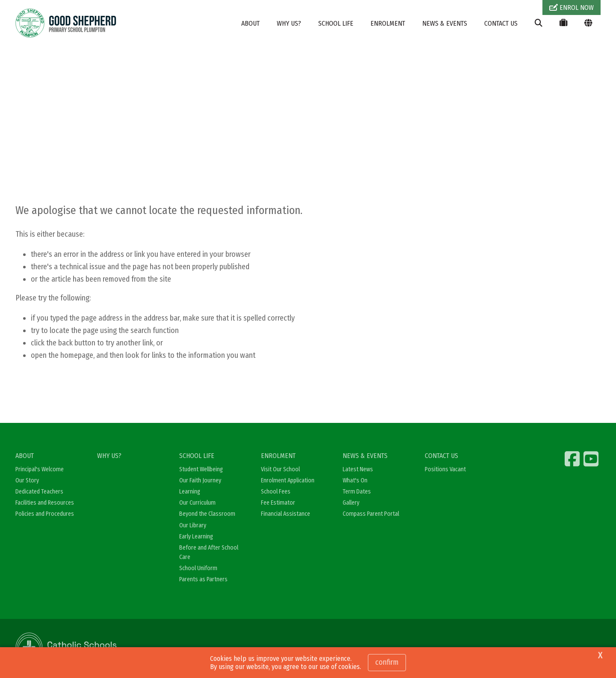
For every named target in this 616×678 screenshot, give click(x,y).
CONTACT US (501, 23)
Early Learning (196, 537)
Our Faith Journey (200, 480)
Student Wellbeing (201, 469)
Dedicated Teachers (39, 492)
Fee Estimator (278, 503)
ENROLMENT (388, 23)
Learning (190, 492)
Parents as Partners (203, 579)
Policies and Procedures (45, 514)
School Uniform (198, 568)
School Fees (276, 492)
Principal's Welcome (40, 469)
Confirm (387, 662)
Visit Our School (280, 469)
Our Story (27, 480)
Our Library (193, 525)
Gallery (351, 503)
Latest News (358, 469)
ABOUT (250, 23)
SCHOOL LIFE (336, 23)
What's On (355, 480)
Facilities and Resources (45, 503)
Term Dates (357, 492)
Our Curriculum (197, 503)
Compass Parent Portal (371, 514)
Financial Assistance (286, 514)
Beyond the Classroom (207, 514)
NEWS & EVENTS (445, 23)
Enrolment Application (288, 480)
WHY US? (289, 23)
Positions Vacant (445, 469)
